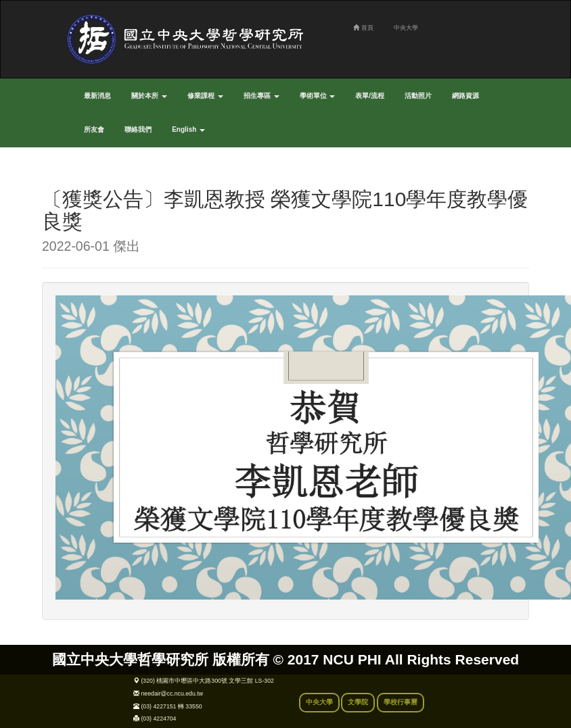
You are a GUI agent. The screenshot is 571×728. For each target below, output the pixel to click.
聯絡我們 (138, 129)
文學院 (358, 702)
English (188, 129)
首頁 (363, 28)
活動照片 (418, 96)
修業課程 (205, 96)
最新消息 (97, 96)
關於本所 (149, 96)
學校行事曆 (401, 702)
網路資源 (465, 96)
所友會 (94, 129)
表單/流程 (370, 96)
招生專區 (261, 96)
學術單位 (318, 96)
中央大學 (406, 28)
